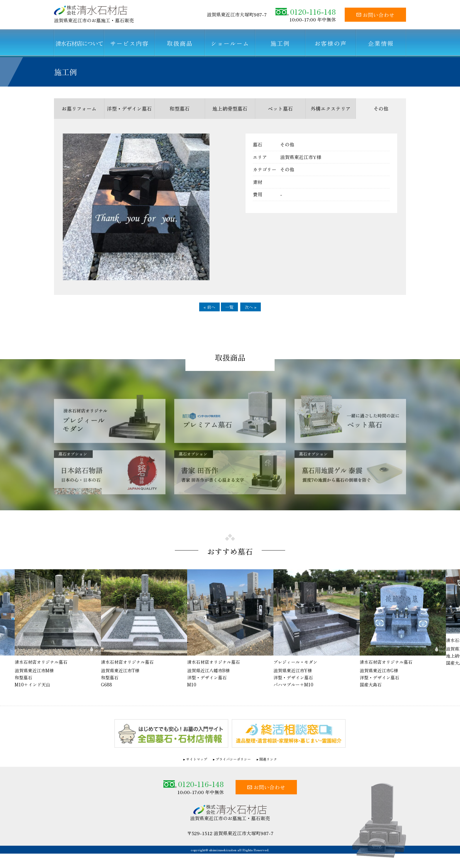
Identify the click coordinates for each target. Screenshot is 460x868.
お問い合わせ (375, 15)
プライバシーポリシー (233, 759)
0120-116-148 (306, 12)
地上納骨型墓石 (230, 108)
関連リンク (268, 759)
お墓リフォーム (79, 108)
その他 (381, 108)
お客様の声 (331, 43)
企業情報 (381, 43)
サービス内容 (129, 43)
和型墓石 (180, 108)
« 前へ (209, 307)
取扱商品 (180, 43)
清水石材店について (79, 43)
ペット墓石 (280, 108)
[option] (230, 629)
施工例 (280, 43)
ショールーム (230, 43)
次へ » (251, 307)
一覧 (229, 307)
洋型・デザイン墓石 (129, 108)
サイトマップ (197, 759)
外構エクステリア (331, 108)
